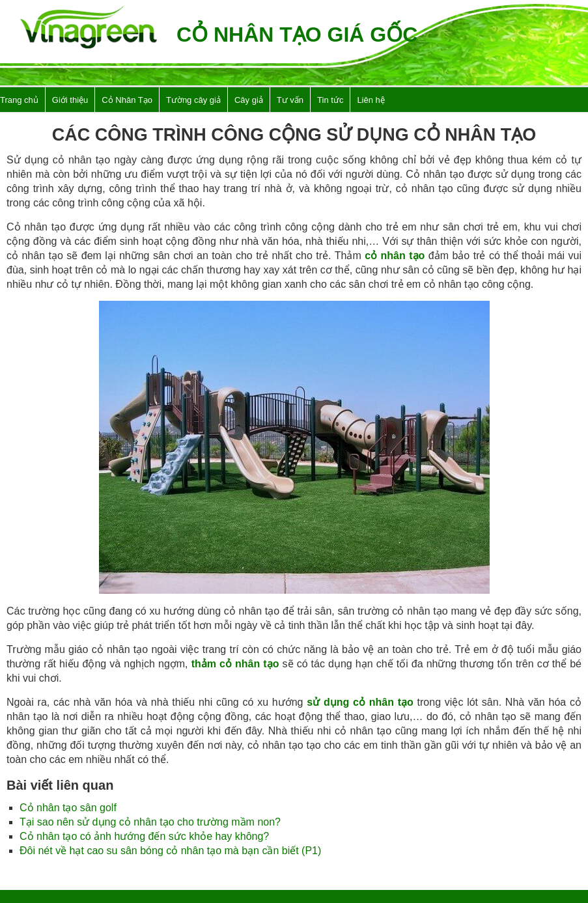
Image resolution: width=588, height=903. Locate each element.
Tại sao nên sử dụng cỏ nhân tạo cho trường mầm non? (150, 822)
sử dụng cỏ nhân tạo (360, 702)
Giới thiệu (70, 100)
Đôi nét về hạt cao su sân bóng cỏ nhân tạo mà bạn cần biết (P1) (170, 851)
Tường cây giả (193, 100)
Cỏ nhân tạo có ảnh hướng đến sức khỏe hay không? (144, 836)
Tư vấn (290, 100)
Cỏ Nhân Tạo (127, 100)
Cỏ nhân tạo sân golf (68, 808)
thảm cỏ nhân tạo (235, 664)
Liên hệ (371, 100)
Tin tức (330, 100)
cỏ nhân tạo (395, 256)
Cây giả (249, 100)
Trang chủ (19, 100)
